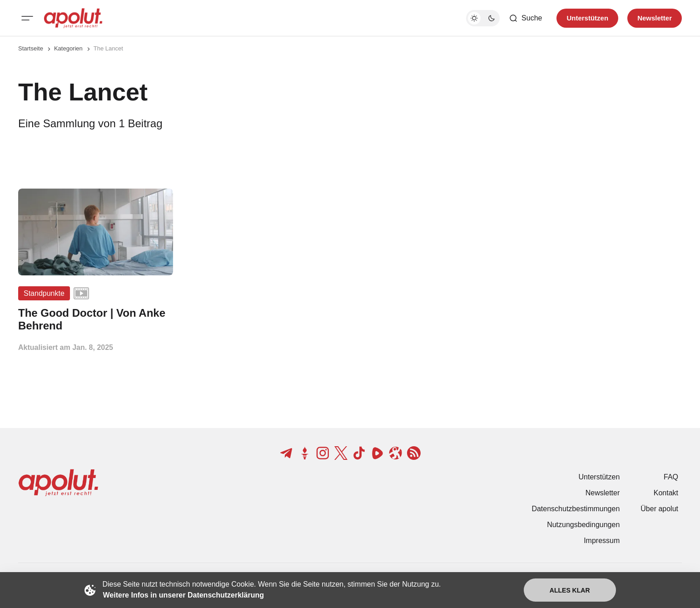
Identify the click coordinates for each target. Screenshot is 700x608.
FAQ (671, 477)
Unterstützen (599, 477)
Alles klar (570, 590)
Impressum (602, 541)
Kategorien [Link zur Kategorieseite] (68, 48)
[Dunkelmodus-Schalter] (483, 18)
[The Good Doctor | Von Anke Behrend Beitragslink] (96, 319)
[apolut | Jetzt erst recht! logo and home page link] (73, 18)
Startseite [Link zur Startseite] (31, 48)
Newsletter (603, 493)
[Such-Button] (525, 18)
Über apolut (659, 509)
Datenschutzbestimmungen (576, 509)
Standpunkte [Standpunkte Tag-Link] (44, 293)
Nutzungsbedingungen (583, 525)
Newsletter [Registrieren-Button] (655, 18)
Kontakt (666, 493)
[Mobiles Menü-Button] (27, 18)
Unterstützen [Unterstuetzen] (587, 18)
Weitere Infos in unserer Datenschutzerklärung (184, 595)
